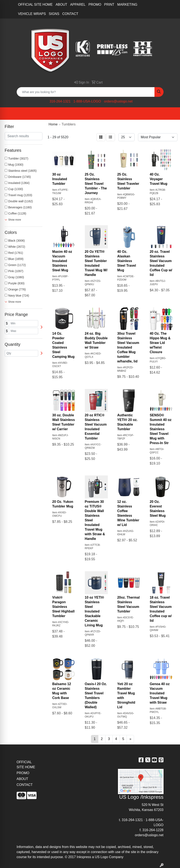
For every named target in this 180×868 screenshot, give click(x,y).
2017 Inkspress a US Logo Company (96, 857)
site (133, 852)
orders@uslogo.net (118, 101)
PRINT (109, 5)
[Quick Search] (86, 92)
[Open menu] (172, 114)
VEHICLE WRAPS (32, 14)
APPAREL (78, 5)
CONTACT (70, 14)
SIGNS (54, 14)
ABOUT (61, 5)
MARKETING (127, 5)
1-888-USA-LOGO (87, 101)
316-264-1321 (60, 101)
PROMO (95, 5)
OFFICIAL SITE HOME (35, 5)
